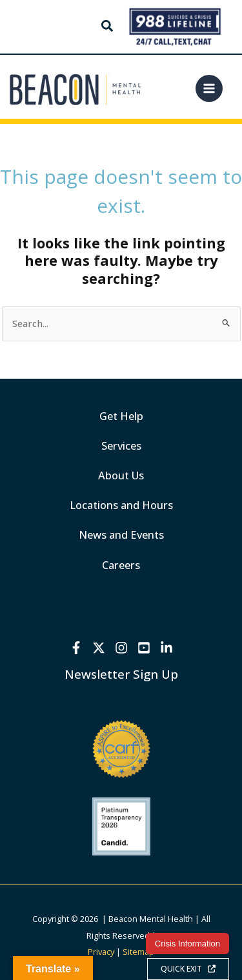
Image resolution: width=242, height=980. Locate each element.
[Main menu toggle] (209, 88)
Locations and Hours (121, 505)
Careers (121, 565)
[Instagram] (121, 648)
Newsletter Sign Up (121, 674)
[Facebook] (76, 648)
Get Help (121, 416)
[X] (99, 648)
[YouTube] (144, 648)
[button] (108, 27)
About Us (121, 475)
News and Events (121, 535)
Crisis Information (187, 944)
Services (121, 445)
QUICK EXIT (188, 969)
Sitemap (138, 952)
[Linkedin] (166, 648)
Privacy (101, 952)
